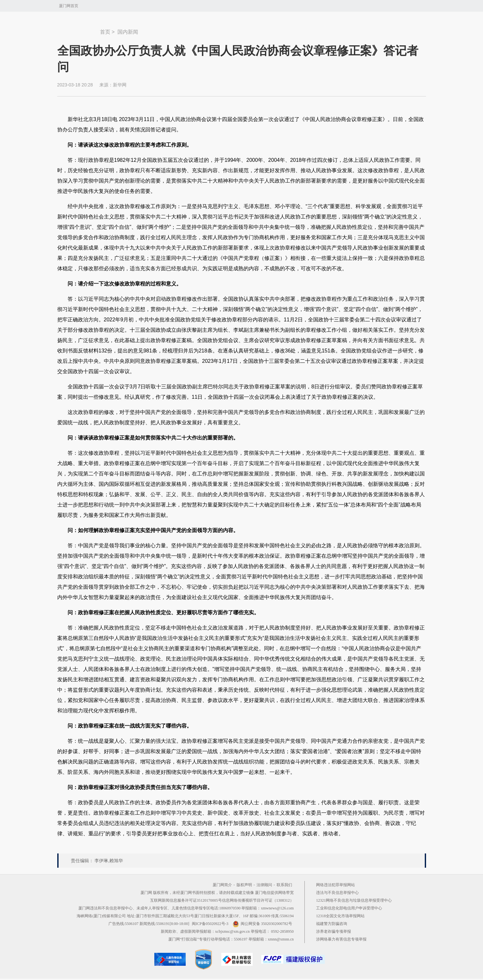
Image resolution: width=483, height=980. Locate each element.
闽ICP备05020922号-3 (210, 924)
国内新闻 (128, 32)
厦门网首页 (69, 6)
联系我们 (284, 885)
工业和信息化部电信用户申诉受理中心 (349, 908)
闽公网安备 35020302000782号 (262, 924)
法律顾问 (264, 885)
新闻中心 (79, 29)
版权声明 (244, 885)
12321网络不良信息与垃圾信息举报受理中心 (354, 900)
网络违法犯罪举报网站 (335, 885)
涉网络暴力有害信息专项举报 (341, 939)
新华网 (120, 85)
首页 (105, 32)
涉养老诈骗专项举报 (334, 931)
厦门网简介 (222, 885)
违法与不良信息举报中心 (337, 893)
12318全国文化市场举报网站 (340, 916)
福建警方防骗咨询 (332, 924)
